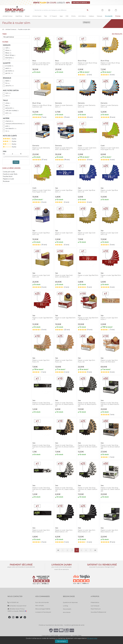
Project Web (77, 636)
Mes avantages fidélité (43, 609)
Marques (100, 16)
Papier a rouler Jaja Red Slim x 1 (88, 276)
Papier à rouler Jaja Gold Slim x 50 (41, 276)
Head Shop (19, 16)
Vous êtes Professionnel (98, 612)
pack (8, 68)
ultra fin (10, 86)
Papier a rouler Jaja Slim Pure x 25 (64, 361)
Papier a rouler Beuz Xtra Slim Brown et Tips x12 (41, 64)
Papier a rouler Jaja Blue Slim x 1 (64, 191)
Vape (61, 16)
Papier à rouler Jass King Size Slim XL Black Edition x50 (110, 404)
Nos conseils (67, 609)
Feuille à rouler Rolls (10, 174)
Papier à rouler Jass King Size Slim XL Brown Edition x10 (65, 447)
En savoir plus (92, 638)
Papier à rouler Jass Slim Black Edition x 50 (109, 531)
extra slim (10, 108)
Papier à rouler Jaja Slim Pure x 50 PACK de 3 (109, 361)
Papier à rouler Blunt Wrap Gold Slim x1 (87, 64)
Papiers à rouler (8, 179)
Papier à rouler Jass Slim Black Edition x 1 (41, 531)
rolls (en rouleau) (12, 110)
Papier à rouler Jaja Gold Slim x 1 (64, 234)
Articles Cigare (37, 16)
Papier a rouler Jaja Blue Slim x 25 (109, 191)
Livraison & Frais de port (43, 612)
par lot (9, 73)
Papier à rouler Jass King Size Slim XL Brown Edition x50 (110, 447)
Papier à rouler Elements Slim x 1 (64, 106)
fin (8, 83)
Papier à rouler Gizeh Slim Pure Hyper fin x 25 (42, 191)
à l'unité (9, 66)
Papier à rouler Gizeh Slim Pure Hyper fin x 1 (87, 149)
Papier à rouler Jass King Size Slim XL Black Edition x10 (64, 404)
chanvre (9, 121)
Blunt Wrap (10, 55)
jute (8, 126)
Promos (118, 16)
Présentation (95, 602)
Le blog (65, 606)
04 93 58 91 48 (13, 602)
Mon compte (39, 606)
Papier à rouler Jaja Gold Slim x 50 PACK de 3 (64, 276)
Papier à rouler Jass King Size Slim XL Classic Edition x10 (65, 489)
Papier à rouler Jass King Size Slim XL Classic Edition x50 (110, 489)
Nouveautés (109, 16)
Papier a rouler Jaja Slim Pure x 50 (86, 361)
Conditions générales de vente (74, 625)
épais (8, 81)
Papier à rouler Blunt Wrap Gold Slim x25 (42, 106)
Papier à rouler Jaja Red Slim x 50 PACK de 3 (88, 319)
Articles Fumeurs (11, 29)
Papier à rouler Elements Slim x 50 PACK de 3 (64, 149)
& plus (10, 139)
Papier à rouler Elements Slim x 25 (109, 106)
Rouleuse (6, 181)
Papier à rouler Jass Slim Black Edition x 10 (64, 531)
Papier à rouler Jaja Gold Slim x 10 (87, 234)
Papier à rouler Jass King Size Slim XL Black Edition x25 (87, 404)
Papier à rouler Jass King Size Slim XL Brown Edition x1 (42, 447)
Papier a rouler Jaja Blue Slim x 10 (86, 191)
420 (8, 48)
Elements (10, 58)
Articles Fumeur (8, 16)
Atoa (8, 50)
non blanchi (11, 128)
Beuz (8, 53)
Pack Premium (96, 609)
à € (17, 154)
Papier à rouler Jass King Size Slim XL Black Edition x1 (42, 404)
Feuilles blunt (8, 176)
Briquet (27, 16)
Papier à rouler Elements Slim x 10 (87, 106)
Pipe (45, 16)
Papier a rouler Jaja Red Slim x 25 (43, 319)
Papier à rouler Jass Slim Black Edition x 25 (87, 531)
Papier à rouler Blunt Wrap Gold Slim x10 (110, 64)
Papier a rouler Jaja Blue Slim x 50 (41, 234)
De (7, 154)
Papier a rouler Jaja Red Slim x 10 (111, 276)
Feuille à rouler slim (24, 29)
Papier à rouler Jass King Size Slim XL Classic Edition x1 (42, 489)
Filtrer (16, 162)
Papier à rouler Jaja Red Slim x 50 (65, 319)
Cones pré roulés (9, 172)
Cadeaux (91, 16)
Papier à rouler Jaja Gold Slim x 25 (109, 234)
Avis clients (67, 612)
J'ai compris (61, 641)
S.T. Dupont (53, 16)
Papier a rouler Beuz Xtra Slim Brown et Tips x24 (64, 64)
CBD (67, 16)
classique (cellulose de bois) (15, 124)
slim (8, 113)
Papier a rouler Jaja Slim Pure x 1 (109, 319)
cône (8, 103)
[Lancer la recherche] (88, 10)
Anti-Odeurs (82, 16)
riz (7, 131)
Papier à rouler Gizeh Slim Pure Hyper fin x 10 (110, 149)
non (8, 93)
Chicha (73, 16)
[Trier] (16, 37)
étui (8, 106)
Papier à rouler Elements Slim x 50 (41, 149)
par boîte (10, 71)
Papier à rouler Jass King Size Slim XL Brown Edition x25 (87, 447)
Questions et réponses (70, 602)
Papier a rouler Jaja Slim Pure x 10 (41, 361)
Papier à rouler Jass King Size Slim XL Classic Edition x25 (88, 489)
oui (8, 96)
